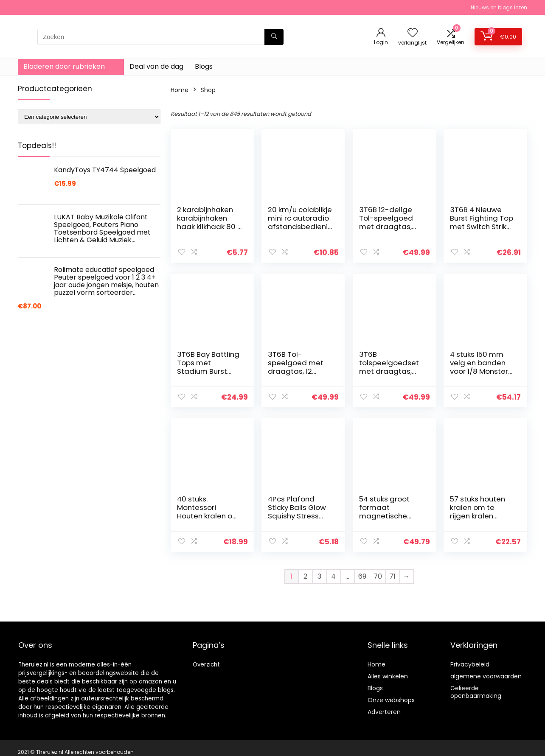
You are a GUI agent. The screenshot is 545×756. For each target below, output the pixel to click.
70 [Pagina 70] (378, 576)
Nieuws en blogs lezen (499, 7)
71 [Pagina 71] (392, 576)
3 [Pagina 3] (319, 576)
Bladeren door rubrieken (64, 66)
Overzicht (206, 665)
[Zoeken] (274, 37)
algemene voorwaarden (486, 676)
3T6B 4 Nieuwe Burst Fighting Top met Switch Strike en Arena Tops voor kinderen (482, 227)
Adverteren (384, 712)
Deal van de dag (156, 66)
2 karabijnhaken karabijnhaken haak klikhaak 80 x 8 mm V (209, 222)
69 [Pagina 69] (362, 576)
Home (180, 90)
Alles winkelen (388, 676)
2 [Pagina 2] (305, 576)
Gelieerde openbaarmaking (476, 692)
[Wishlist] (413, 33)
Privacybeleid (470, 664)
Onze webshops (391, 700)
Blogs (204, 66)
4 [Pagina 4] (333, 576)
